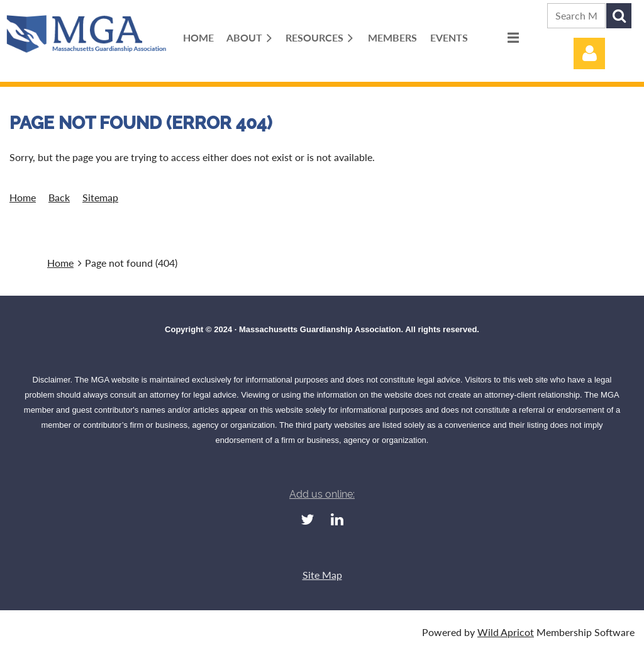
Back (59, 197)
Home (23, 197)
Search (619, 16)
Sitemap (100, 197)
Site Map (322, 575)
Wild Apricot (506, 632)
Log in (589, 53)
